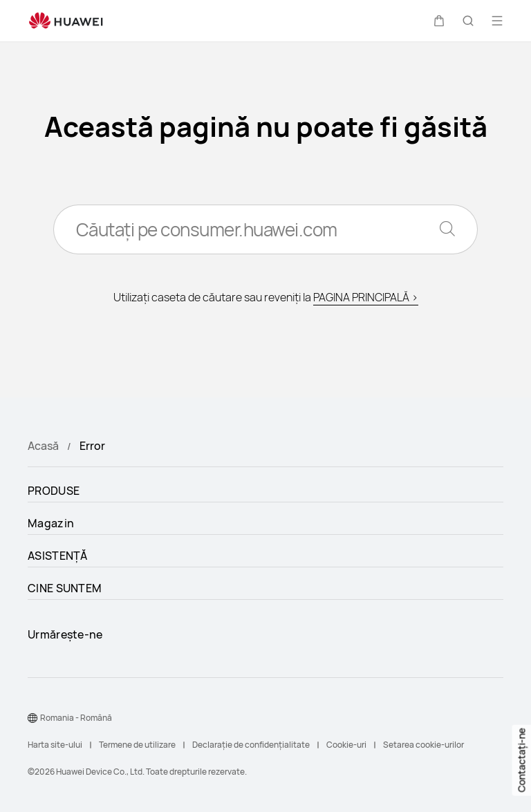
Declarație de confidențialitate (251, 745)
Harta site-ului (55, 745)
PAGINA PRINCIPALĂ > (366, 297)
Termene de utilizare (137, 745)
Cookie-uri (346, 745)
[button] (439, 21)
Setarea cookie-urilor (423, 745)
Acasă (43, 446)
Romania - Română (76, 718)
